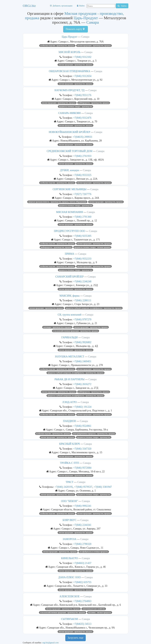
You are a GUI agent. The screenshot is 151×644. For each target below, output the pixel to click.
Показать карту (75, 29)
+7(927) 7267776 (82, 194)
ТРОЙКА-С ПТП (69, 463)
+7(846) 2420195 (64, 487)
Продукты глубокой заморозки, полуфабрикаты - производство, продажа (94, 308)
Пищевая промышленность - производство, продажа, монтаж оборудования (57, 202)
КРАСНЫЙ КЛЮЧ (69, 444)
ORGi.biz (29, 6)
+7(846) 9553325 (82, 175)
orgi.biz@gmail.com (50, 643)
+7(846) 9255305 (82, 236)
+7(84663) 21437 (82, 563)
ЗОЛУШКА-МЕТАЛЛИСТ (70, 357)
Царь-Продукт (86, 18)
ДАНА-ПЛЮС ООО (70, 577)
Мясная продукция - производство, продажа (94, 46)
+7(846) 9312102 (82, 57)
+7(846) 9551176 (82, 95)
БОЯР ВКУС (70, 520)
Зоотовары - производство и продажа (57, 327)
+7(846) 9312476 (82, 118)
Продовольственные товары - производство (76, 107)
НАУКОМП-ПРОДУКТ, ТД (69, 90)
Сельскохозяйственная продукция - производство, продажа (75, 331)
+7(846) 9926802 (82, 342)
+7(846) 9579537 (83, 487)
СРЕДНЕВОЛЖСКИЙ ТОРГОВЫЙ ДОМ (69, 151)
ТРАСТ (69, 482)
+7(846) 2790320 (82, 544)
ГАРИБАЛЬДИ (69, 337)
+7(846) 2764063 (82, 601)
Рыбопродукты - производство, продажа (94, 103)
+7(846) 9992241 (82, 506)
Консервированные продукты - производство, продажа (94, 434)
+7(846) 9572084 (82, 468)
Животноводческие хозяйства (94, 609)
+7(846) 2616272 (82, 384)
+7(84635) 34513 (82, 624)
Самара (93, 22)
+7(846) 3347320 (82, 449)
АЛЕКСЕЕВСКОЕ (70, 596)
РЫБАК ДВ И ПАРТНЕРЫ (69, 379)
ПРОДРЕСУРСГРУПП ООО (69, 231)
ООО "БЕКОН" (70, 501)
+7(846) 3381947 (103, 487)
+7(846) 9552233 (82, 259)
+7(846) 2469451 (82, 361)
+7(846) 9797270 (82, 319)
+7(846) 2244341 (82, 525)
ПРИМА (70, 254)
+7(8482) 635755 (82, 582)
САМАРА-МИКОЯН (70, 113)
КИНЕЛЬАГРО (70, 558)
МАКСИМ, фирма (69, 296)
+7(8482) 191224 (82, 407)
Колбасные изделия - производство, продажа (57, 46)
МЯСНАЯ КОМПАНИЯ (70, 212)
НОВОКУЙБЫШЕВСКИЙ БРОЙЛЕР (69, 132)
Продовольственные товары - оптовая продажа (92, 247)
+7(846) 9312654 (82, 76)
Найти (122, 6)
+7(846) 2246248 (82, 281)
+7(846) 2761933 (82, 156)
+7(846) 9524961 (82, 426)
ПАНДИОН (69, 421)
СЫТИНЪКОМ (69, 619)
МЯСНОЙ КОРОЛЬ (70, 52)
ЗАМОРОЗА (69, 539)
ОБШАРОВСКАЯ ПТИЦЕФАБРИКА (70, 71)
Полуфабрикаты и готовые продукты (94, 552)
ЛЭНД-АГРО (69, 402)
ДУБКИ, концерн (70, 170)
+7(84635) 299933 (82, 137)
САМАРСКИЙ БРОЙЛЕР (69, 277)
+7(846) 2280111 (82, 300)
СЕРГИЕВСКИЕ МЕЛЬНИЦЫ (69, 189)
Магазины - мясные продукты (100, 613)
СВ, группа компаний (70, 315)
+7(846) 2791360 (82, 217)
